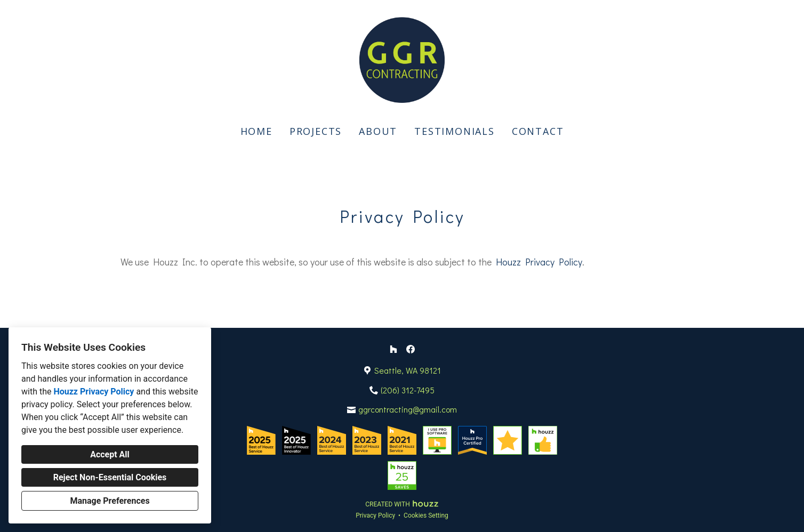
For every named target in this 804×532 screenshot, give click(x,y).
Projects (316, 131)
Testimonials (455, 131)
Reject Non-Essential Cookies (110, 477)
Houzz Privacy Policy (94, 392)
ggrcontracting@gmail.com (408, 409)
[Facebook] (411, 349)
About (378, 131)
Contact (538, 131)
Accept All (110, 454)
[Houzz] (393, 349)
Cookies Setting (426, 515)
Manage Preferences (110, 501)
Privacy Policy (375, 515)
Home (256, 131)
